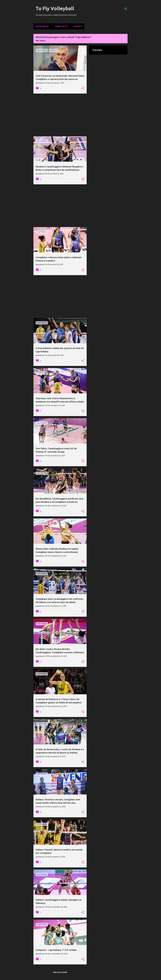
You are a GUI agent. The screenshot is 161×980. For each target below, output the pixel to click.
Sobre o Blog (61, 26)
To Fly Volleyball (55, 8)
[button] (83, 88)
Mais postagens (60, 972)
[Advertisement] (60, 115)
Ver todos (40, 41)
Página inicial (42, 26)
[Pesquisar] (126, 9)
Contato (78, 26)
